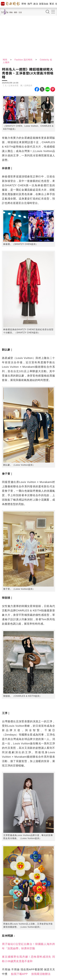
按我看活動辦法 (41, 974)
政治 (36, 4)
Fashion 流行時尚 (24, 60)
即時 (24, 4)
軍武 (52, 4)
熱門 (30, 4)
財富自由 (44, 4)
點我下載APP (19, 974)
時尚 (5, 60)
